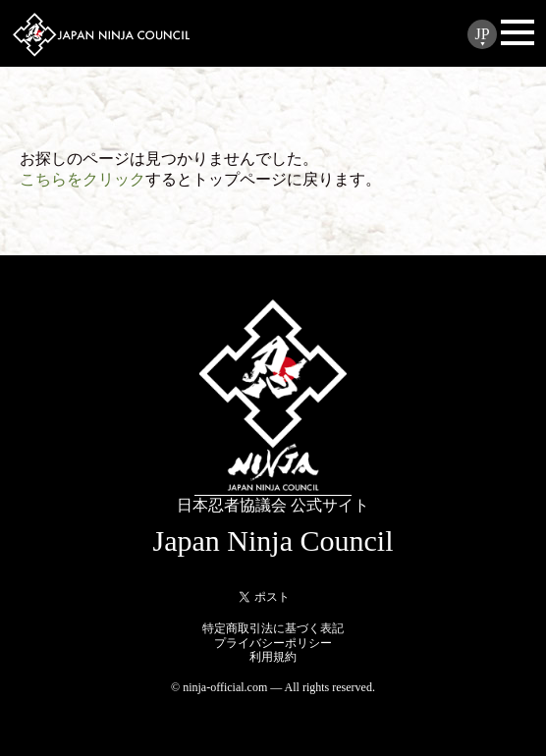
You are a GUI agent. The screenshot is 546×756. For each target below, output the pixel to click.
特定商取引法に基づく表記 (273, 628)
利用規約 (273, 657)
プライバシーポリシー (273, 643)
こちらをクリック (82, 179)
